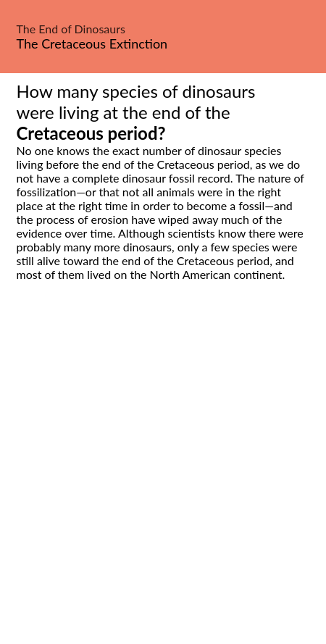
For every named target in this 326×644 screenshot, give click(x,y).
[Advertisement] (163, 479)
